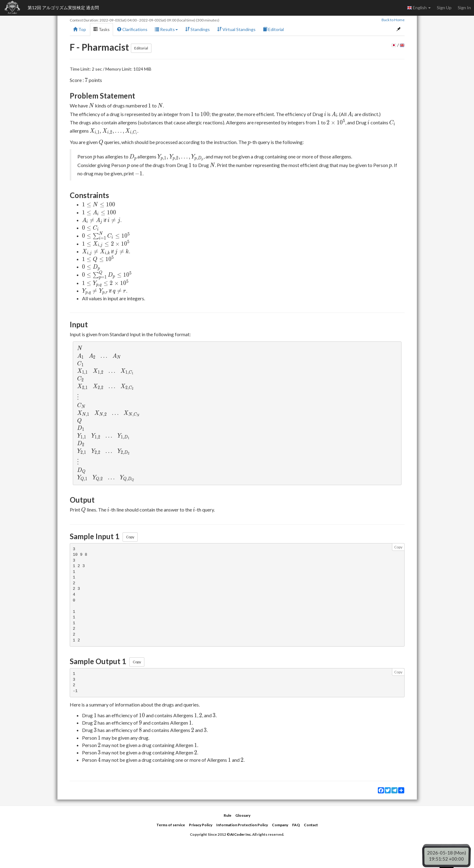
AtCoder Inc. (241, 834)
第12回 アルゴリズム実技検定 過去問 (63, 8)
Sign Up (444, 8)
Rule (227, 815)
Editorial (273, 29)
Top (80, 29)
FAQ (296, 825)
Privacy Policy (201, 825)
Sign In (464, 8)
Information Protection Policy (242, 825)
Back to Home (393, 20)
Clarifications (132, 29)
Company (280, 825)
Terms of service (171, 825)
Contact (311, 825)
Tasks (102, 29)
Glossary (243, 815)
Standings (198, 29)
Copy (130, 537)
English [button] (419, 8)
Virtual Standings (236, 29)
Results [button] (166, 29)
